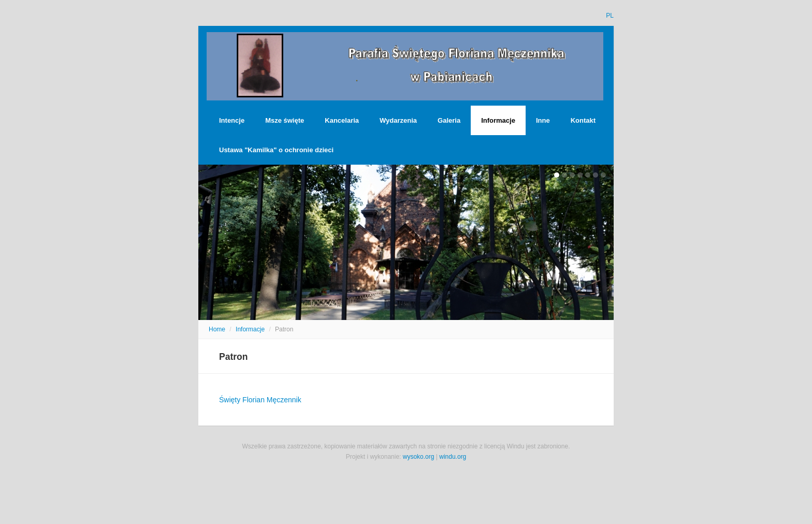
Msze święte (285, 120)
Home (217, 329)
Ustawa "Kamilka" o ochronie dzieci (276, 150)
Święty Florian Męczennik (260, 400)
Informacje (498, 120)
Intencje (232, 120)
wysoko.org (419, 457)
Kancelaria (342, 120)
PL (610, 16)
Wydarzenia (398, 120)
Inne (543, 120)
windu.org (453, 457)
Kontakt (583, 120)
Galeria (449, 120)
